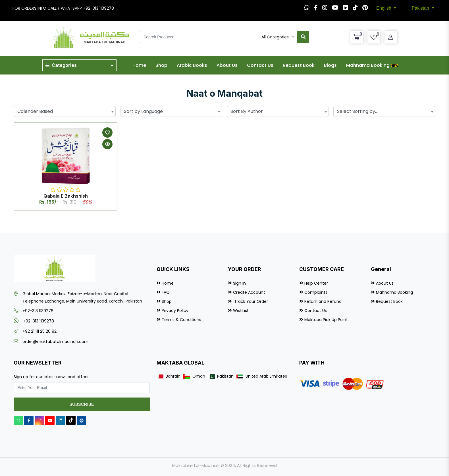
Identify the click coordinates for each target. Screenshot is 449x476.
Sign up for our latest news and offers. (51, 377)
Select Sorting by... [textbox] (357, 111)
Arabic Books (192, 65)
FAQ (166, 292)
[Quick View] (107, 144)
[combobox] (65, 111)
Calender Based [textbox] (35, 111)
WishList (241, 311)
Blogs (330, 65)
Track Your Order (251, 301)
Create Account (249, 292)
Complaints (316, 292)
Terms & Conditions (181, 320)
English (384, 8)
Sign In (239, 283)
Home (139, 65)
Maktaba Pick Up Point (326, 320)
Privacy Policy (175, 311)
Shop (161, 65)
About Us (227, 65)
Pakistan (421, 8)
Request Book (299, 65)
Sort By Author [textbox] (247, 111)
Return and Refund (323, 301)
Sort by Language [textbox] (143, 111)
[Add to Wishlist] (107, 133)
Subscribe (82, 404)
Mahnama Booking (373, 65)
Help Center (316, 283)
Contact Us (260, 65)
